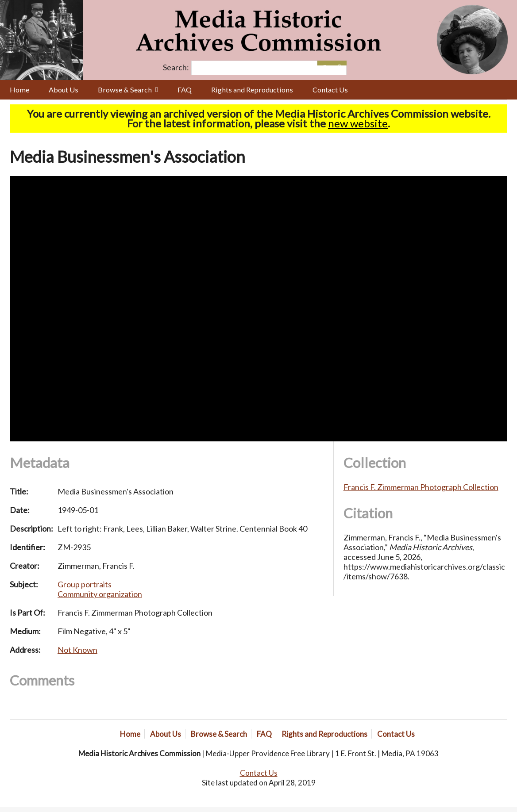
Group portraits (85, 584)
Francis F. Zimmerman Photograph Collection (421, 487)
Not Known (77, 650)
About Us (64, 90)
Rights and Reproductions (252, 90)
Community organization (100, 594)
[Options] (325, 63)
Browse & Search (125, 90)
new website (358, 123)
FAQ (185, 90)
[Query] (269, 68)
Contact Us (330, 90)
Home (19, 90)
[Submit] (339, 63)
